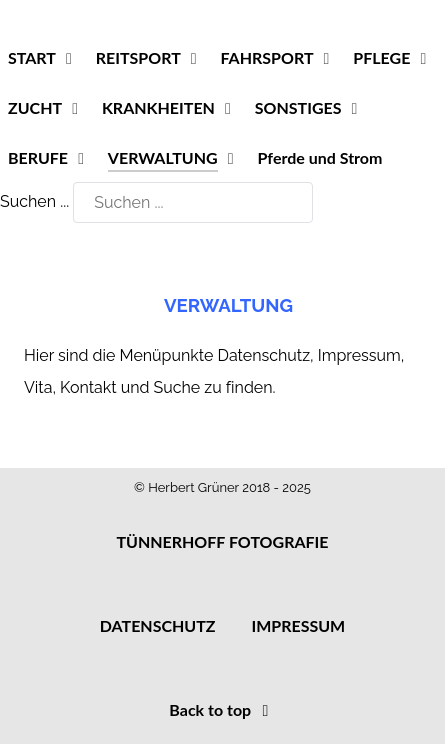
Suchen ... (34, 201)
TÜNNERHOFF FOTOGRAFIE (222, 541)
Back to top (222, 709)
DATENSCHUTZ (158, 625)
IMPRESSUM (298, 625)
